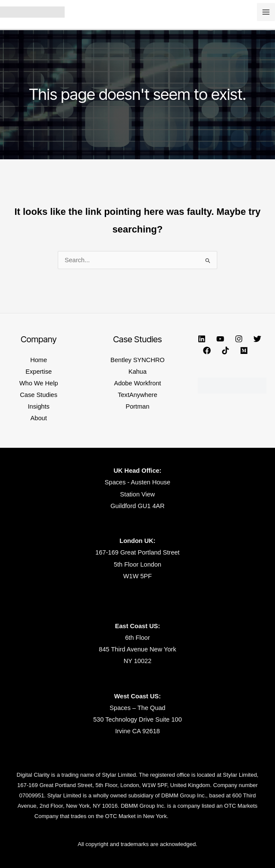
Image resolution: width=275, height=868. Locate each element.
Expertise (39, 372)
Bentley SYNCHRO (137, 360)
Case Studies (39, 395)
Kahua (137, 372)
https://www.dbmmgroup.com (205, 816)
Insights (39, 406)
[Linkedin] (202, 339)
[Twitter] (257, 339)
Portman (137, 406)
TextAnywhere (137, 395)
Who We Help (39, 383)
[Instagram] (239, 339)
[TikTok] (225, 350)
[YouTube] (220, 339)
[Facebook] (207, 350)
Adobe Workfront (137, 383)
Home (39, 360)
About (39, 418)
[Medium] (244, 350)
